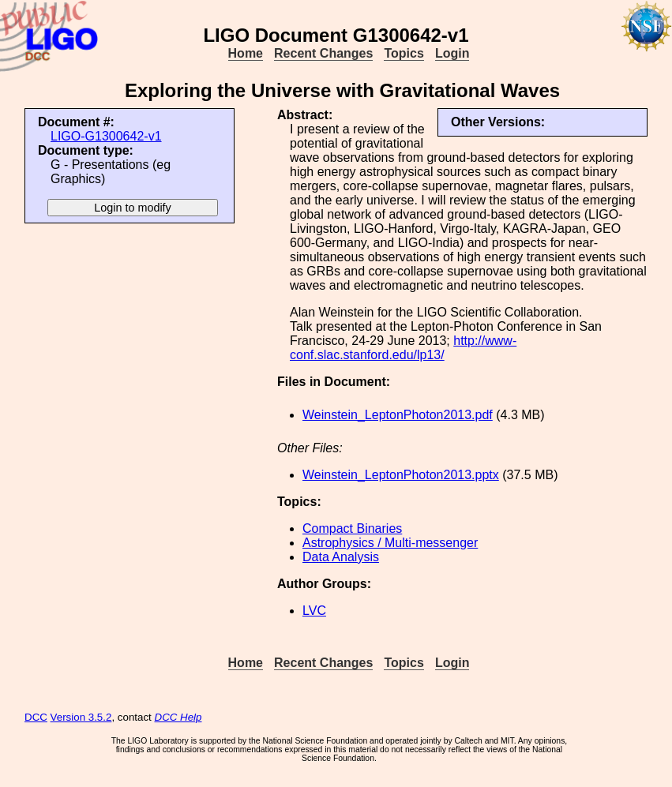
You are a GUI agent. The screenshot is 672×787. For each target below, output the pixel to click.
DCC (36, 717)
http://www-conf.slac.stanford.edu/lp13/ (403, 348)
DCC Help (178, 717)
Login (452, 53)
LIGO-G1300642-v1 (106, 136)
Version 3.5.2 (81, 717)
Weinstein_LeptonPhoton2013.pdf (398, 415)
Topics (404, 53)
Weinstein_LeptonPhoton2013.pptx (401, 475)
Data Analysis (341, 557)
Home (246, 53)
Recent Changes (323, 53)
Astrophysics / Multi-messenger (390, 543)
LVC (314, 611)
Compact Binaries (352, 528)
